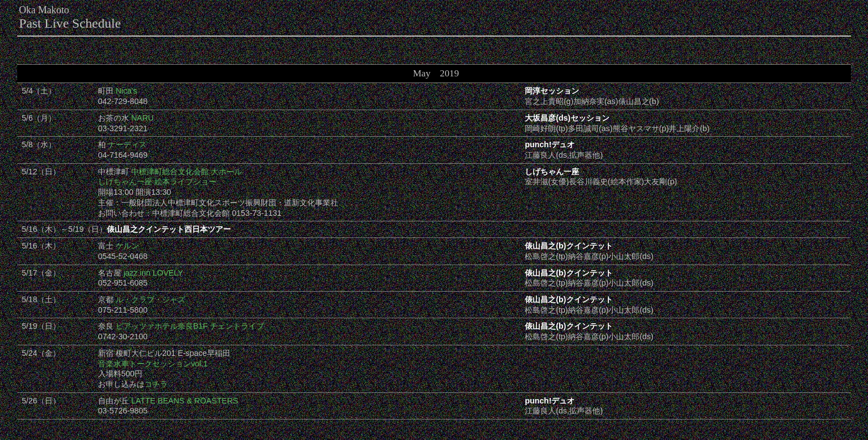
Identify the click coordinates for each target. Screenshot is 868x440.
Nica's (126, 91)
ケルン (127, 246)
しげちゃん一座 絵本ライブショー (157, 182)
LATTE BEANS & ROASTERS (185, 401)
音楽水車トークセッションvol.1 (153, 364)
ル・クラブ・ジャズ (151, 299)
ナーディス (127, 144)
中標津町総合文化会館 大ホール (187, 172)
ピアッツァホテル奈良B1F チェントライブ (190, 326)
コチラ (156, 384)
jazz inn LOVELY (153, 273)
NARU (143, 118)
